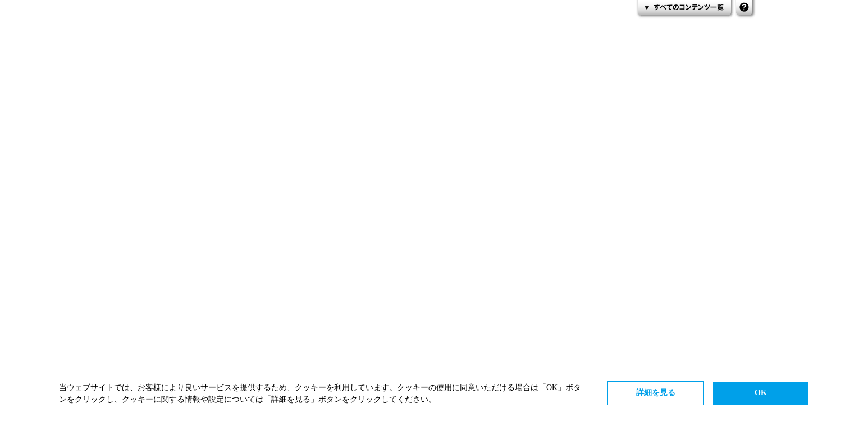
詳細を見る (656, 393)
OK (761, 393)
